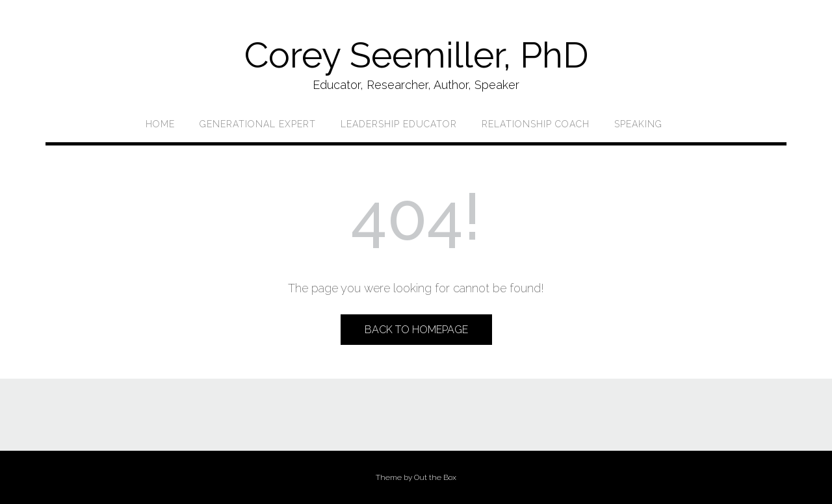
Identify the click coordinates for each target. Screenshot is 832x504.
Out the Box (435, 477)
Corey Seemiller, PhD (416, 55)
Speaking (638, 124)
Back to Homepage (416, 330)
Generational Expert (258, 124)
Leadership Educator (399, 124)
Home (160, 124)
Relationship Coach (536, 124)
